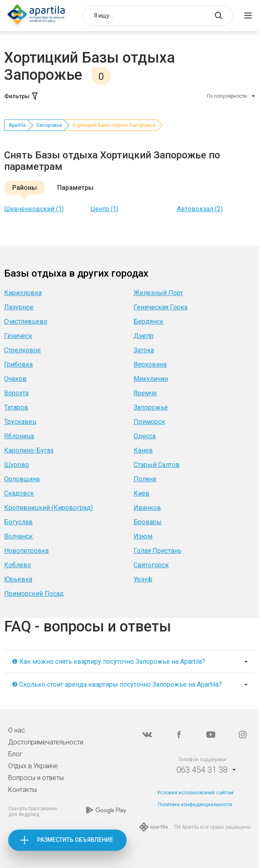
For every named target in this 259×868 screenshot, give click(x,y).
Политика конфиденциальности (195, 805)
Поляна (145, 479)
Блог (15, 754)
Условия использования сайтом (195, 793)
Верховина (150, 364)
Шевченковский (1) (34, 209)
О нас (17, 730)
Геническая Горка (161, 307)
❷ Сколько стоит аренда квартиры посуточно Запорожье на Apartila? (117, 684)
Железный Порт (158, 293)
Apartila (17, 125)
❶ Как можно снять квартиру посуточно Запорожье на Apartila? (108, 662)
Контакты (22, 790)
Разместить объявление (75, 840)
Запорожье (49, 125)
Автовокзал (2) (200, 209)
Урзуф (143, 579)
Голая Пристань (157, 551)
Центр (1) (104, 209)
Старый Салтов (157, 465)
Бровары (148, 522)
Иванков (147, 508)
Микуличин (151, 379)
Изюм (143, 536)
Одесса (145, 436)
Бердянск (148, 321)
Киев (142, 493)
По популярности (227, 96)
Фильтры (22, 96)
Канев (143, 450)
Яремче (145, 393)
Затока (144, 350)
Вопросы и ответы (36, 778)
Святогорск (151, 565)
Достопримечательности (46, 742)
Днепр (144, 336)
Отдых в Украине (33, 766)
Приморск (149, 422)
